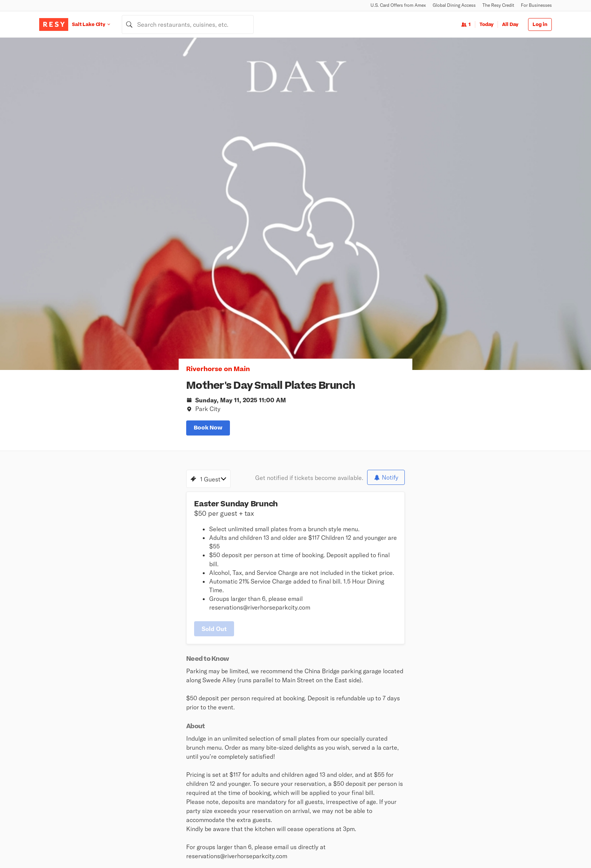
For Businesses (536, 5)
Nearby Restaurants (234, 758)
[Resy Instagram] (43, 770)
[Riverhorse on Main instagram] (92, 594)
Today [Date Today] (486, 24)
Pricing (390, 777)
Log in (540, 24)
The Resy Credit (498, 5)
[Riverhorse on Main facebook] (77, 594)
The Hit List (224, 816)
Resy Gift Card (311, 787)
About (220, 718)
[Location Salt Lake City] (97, 24)
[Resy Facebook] (72, 770)
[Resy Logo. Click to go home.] (54, 24)
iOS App (339, 718)
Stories (302, 758)
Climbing (220, 767)
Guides (218, 807)
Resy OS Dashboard (487, 777)
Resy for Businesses (405, 767)
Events (218, 797)
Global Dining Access (454, 5)
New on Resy (225, 787)
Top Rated (222, 777)
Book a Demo (397, 758)
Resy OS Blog (480, 758)
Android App (383, 718)
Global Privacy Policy (397, 846)
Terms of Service (442, 846)
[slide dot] (369, 198)
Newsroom (297, 718)
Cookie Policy (481, 846)
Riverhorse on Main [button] (101, 132)
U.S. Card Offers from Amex (398, 5)
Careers (255, 718)
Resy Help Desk (482, 767)
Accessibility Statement (527, 846)
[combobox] (188, 24)
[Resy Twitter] (57, 770)
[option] (376, 122)
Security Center (313, 797)
